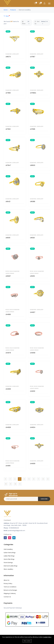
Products (13, 10)
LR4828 (8, 427)
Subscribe (44, 499)
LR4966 (8, 314)
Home (6, 10)
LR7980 (8, 93)
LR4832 (33, 391)
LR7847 (8, 165)
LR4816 (8, 466)
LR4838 (8, 389)
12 (15, 484)
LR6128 (32, 238)
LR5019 (32, 276)
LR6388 (33, 202)
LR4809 (33, 464)
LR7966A (33, 93)
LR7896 (33, 129)
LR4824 (33, 427)
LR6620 (33, 165)
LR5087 (8, 276)
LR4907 (33, 312)
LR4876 (8, 353)
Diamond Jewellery (12, 54)
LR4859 (33, 353)
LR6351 (8, 238)
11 (11, 484)
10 (6, 484)
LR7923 (8, 129)
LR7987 (33, 57)
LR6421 (8, 202)
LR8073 (8, 57)
